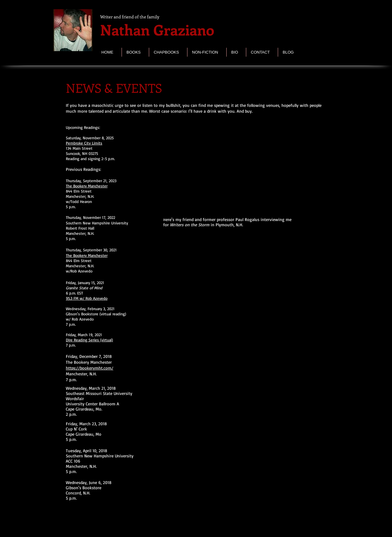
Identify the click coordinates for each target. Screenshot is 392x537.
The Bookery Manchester (87, 186)
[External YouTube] (237, 167)
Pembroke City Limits (84, 143)
